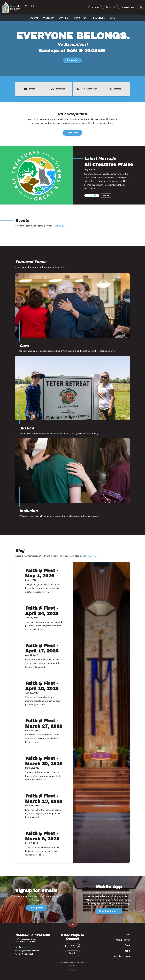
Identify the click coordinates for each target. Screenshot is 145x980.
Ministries (80, 18)
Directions (21, 947)
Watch (92, 196)
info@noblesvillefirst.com (28, 951)
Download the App (109, 911)
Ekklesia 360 (73, 970)
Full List (64, 267)
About (34, 18)
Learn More (72, 133)
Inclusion (28, 511)
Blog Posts (93, 556)
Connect (64, 18)
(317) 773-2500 (24, 954)
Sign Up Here (36, 908)
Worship (48, 18)
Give (112, 18)
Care (24, 346)
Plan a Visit (73, 60)
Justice (27, 428)
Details (106, 196)
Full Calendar (60, 226)
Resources (98, 18)
